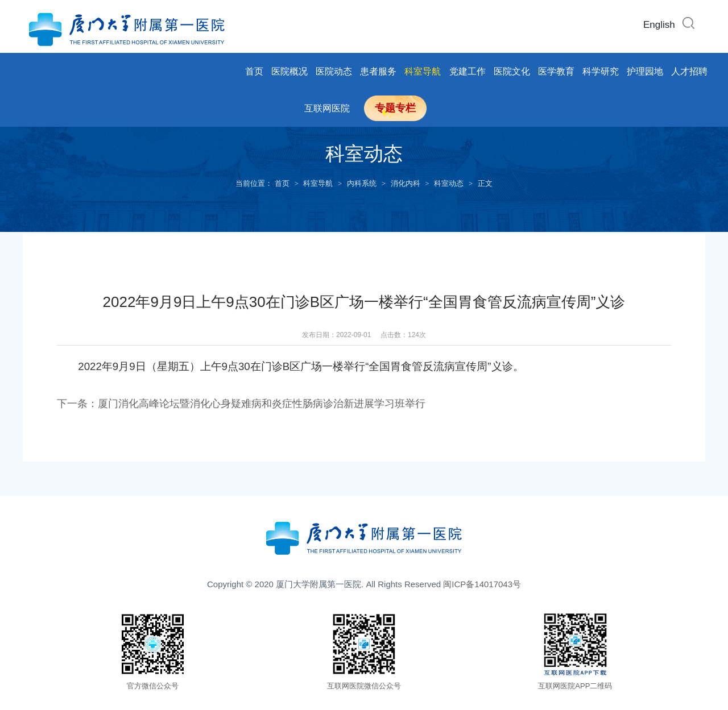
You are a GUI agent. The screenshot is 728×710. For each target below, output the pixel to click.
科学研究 (601, 71)
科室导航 (423, 71)
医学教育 (556, 71)
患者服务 (378, 71)
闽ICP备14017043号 (482, 584)
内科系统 (362, 183)
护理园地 (645, 71)
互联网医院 (327, 108)
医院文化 (512, 71)
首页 (254, 71)
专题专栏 (395, 108)
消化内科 (406, 183)
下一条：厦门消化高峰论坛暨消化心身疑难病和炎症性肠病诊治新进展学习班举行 (241, 404)
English (659, 25)
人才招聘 (689, 71)
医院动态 (334, 71)
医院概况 (289, 71)
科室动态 (449, 183)
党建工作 (468, 71)
